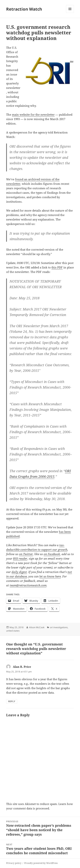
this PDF (57, 267)
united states (13, 631)
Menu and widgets (70, 13)
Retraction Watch (24, 9)
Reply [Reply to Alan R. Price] (12, 701)
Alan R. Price (22, 667)
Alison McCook (37, 627)
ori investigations (59, 627)
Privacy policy (14, 863)
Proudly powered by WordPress (41, 863)
